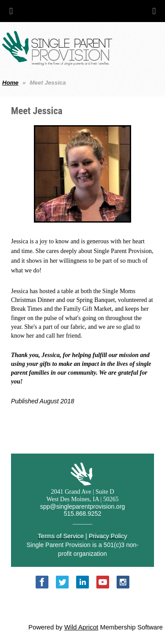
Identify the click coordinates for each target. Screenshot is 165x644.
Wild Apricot (81, 627)
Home (10, 83)
